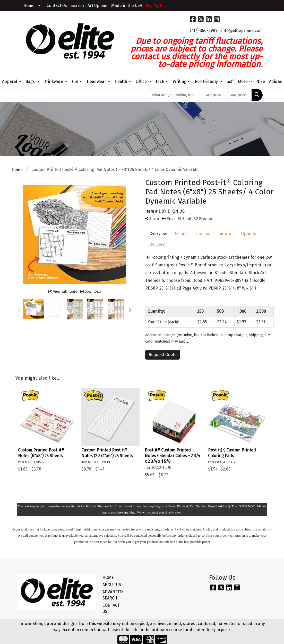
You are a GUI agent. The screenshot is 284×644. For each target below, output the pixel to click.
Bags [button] (30, 81)
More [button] (243, 81)
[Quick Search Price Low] (215, 95)
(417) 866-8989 (204, 31)
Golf (230, 81)
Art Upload (98, 6)
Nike (261, 81)
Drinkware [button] (53, 81)
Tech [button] (160, 81)
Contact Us (57, 6)
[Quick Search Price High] (240, 95)
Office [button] (141, 81)
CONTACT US (111, 608)
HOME (108, 577)
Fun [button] (75, 81)
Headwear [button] (96, 81)
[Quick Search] (174, 95)
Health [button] (121, 81)
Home (29, 6)
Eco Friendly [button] (206, 81)
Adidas (276, 81)
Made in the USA (127, 6)
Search (77, 6)
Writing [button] (180, 81)
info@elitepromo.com (242, 31)
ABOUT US (112, 585)
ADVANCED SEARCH (113, 595)
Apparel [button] (10, 81)
